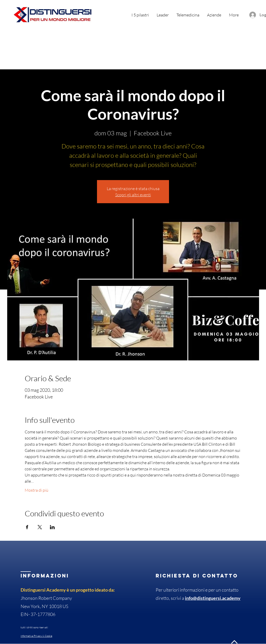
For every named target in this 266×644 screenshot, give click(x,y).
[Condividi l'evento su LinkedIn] (52, 527)
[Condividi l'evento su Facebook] (27, 527)
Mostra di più (37, 490)
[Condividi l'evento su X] (40, 527)
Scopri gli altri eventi (133, 195)
